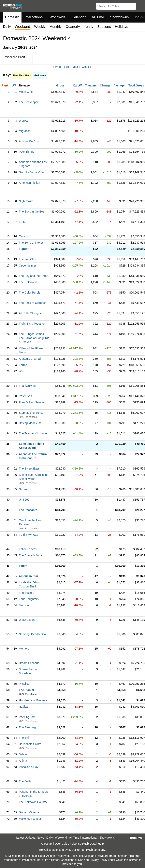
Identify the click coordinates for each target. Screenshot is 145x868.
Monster (24, 605)
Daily (7, 27)
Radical (24, 707)
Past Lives (25, 396)
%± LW (77, 85)
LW (14, 85)
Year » (76, 67)
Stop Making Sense (31, 413)
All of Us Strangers (31, 313)
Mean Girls (26, 92)
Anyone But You (29, 141)
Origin (23, 236)
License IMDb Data (83, 844)
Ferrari (23, 365)
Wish (22, 371)
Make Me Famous (30, 819)
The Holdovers (28, 282)
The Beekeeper (29, 102)
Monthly (56, 27)
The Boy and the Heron (34, 276)
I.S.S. (22, 222)
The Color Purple (30, 293)
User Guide (62, 844)
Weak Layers (27, 620)
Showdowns (119, 17)
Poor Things (26, 152)
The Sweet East (29, 469)
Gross (60, 85)
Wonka (23, 121)
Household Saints (30, 744)
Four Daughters (29, 599)
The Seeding (27, 727)
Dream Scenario (29, 663)
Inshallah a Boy (29, 767)
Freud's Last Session (32, 402)
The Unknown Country (33, 802)
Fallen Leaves (28, 549)
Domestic (12, 17)
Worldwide (57, 17)
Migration (25, 131)
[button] (140, 5)
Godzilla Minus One (31, 172)
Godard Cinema (29, 812)
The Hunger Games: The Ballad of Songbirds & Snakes (34, 338)
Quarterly (73, 27)
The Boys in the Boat (32, 212)
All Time (98, 17)
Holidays (121, 27)
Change (105, 85)
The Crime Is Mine (30, 555)
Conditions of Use (72, 860)
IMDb (89, 850)
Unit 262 (24, 500)
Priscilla (24, 684)
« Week (57, 67)
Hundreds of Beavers (33, 700)
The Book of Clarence (33, 303)
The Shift (25, 738)
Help (101, 844)
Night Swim (26, 201)
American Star (28, 576)
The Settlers (26, 593)
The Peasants (28, 510)
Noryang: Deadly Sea (32, 634)
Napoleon (25, 489)
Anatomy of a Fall (30, 359)
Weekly (40, 27)
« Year (67, 67)
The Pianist (26, 690)
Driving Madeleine (30, 423)
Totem (23, 566)
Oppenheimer (27, 266)
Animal (23, 761)
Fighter (24, 249)
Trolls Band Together (32, 324)
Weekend (61, 838)
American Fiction (29, 183)
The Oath (25, 781)
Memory (24, 649)
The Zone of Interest (32, 243)
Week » (86, 67)
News (40, 838)
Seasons (104, 27)
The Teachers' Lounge (33, 433)
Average (119, 85)
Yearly (89, 27)
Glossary (47, 844)
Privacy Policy (98, 860)
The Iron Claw (28, 259)
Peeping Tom (27, 717)
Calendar (79, 17)
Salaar (23, 754)
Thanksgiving (27, 386)
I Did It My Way (28, 535)
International (34, 17)
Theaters (91, 85)
